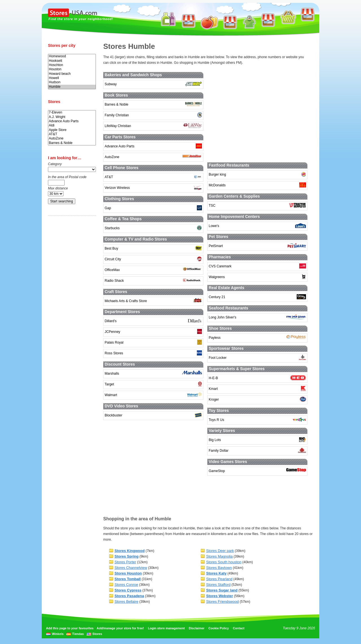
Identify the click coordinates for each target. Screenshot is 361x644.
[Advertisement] (71, 309)
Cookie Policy (219, 628)
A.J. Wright (72, 117)
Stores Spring (126, 556)
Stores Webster (220, 596)
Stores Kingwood (130, 551)
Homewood (72, 56)
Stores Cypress (128, 590)
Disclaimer (197, 628)
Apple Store (72, 130)
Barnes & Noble (72, 143)
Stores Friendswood (223, 602)
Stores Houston (128, 573)
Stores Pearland (219, 579)
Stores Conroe (126, 585)
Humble (72, 87)
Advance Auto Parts (72, 121)
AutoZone (72, 138)
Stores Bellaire (126, 602)
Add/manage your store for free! (120, 628)
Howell (72, 78)
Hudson (72, 82)
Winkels (58, 634)
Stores (97, 634)
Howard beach (72, 74)
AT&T (72, 134)
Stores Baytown (219, 568)
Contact (238, 628)
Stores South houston (224, 562)
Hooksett (72, 61)
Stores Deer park (220, 551)
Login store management (166, 628)
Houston (72, 69)
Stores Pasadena (129, 596)
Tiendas (78, 634)
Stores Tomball (128, 579)
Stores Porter (125, 562)
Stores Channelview (131, 568)
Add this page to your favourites (70, 628)
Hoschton (72, 65)
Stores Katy (216, 573)
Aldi (72, 125)
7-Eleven (72, 113)
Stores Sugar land (222, 590)
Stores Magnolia (219, 556)
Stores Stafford (218, 585)
